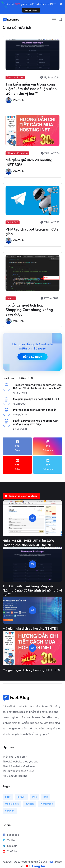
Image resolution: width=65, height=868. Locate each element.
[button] (60, 20)
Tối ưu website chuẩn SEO (18, 771)
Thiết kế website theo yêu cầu (20, 762)
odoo (8, 797)
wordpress (47, 804)
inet (34, 797)
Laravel (11, 298)
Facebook (11, 835)
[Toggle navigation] (54, 20)
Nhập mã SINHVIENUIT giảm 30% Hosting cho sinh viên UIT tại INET (28, 543)
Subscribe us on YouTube (21, 496)
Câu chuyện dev (15, 77)
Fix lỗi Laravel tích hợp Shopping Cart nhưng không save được (29, 310)
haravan (10, 811)
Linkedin (10, 846)
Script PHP (12, 222)
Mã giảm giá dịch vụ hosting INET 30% (29, 163)
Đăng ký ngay (33, 357)
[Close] (61, 4)
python (30, 804)
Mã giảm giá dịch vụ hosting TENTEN (30, 629)
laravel (21, 797)
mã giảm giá (12, 804)
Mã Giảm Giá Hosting (15, 776)
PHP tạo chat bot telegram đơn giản (32, 232)
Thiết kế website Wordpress (19, 766)
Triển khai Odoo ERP (15, 757)
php (46, 797)
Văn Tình (18, 100)
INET (51, 862)
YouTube (10, 851)
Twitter (9, 840)
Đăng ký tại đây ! (31, 10)
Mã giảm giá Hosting (17, 153)
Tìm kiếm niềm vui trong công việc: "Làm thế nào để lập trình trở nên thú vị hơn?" (31, 89)
